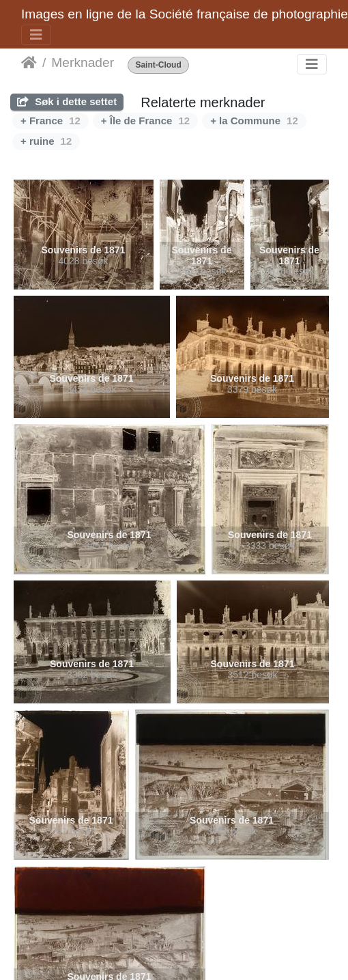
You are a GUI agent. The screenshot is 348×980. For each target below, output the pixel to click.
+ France (50, 121)
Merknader (83, 62)
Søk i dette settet (67, 101)
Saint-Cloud (158, 65)
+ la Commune (254, 121)
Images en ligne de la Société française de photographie (185, 14)
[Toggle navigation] (36, 35)
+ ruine (46, 141)
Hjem (29, 63)
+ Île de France (145, 121)
